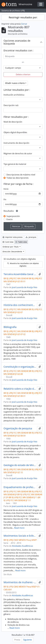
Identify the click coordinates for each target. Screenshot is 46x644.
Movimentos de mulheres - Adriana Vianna (20, 582)
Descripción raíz (11, 105)
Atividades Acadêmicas (22, 546)
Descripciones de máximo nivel (21, 175)
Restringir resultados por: (23, 17)
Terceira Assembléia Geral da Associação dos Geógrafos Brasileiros (20, 274)
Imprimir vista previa (13, 237)
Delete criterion (23, 74)
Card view (8, 242)
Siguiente (27, 640)
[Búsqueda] (23, 56)
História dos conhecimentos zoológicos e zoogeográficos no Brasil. (20, 305)
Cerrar (24, 24)
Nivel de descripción (13, 122)
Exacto (10, 219)
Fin (5, 199)
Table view (21, 242)
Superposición (13, 216)
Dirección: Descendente (13, 252)
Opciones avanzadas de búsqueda (17, 42)
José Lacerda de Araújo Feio (25, 287)
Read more (19, 528)
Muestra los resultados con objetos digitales (23, 265)
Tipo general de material (15, 164)
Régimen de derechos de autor (18, 154)
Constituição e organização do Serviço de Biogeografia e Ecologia (20, 367)
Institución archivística (14, 95)
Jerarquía (31, 237)
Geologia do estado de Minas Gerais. (20, 465)
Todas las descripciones (18, 178)
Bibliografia (10, 327)
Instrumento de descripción (16, 143)
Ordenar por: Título (11, 247)
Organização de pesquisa (18, 428)
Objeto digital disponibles (15, 132)
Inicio (6, 189)
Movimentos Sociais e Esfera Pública (20, 536)
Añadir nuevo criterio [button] (15, 83)
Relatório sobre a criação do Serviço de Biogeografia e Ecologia (20, 389)
